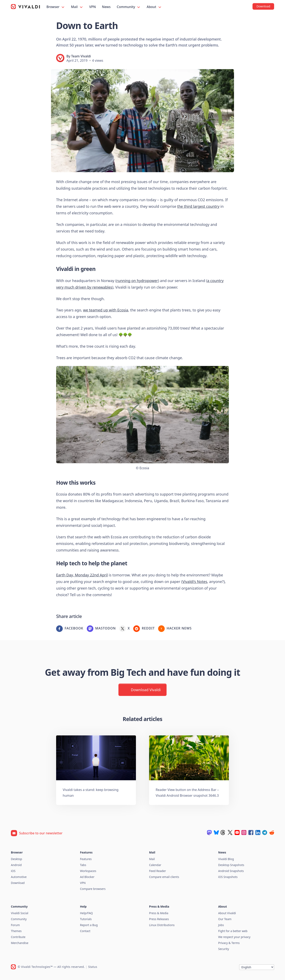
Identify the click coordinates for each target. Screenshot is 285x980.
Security (224, 949)
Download (18, 883)
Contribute (18, 937)
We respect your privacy (234, 937)
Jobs (221, 925)
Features (86, 859)
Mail (77, 7)
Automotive (19, 877)
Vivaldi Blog (226, 859)
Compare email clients (164, 877)
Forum (15, 925)
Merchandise (20, 943)
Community (129, 7)
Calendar (155, 865)
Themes (16, 931)
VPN (93, 7)
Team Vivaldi (81, 56)
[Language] (257, 967)
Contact (85, 931)
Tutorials (86, 919)
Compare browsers (93, 889)
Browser (56, 7)
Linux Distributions (162, 925)
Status (93, 967)
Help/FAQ (86, 913)
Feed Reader (158, 871)
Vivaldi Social (20, 913)
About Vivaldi (227, 913)
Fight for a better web (233, 931)
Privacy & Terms (229, 943)
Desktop (16, 859)
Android (16, 865)
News (106, 7)
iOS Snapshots (228, 877)
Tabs (83, 865)
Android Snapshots (231, 871)
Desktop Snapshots (231, 865)
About (154, 7)
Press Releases (159, 919)
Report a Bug (89, 925)
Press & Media (159, 913)
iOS (13, 871)
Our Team (225, 919)
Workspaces (88, 871)
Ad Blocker (87, 877)
